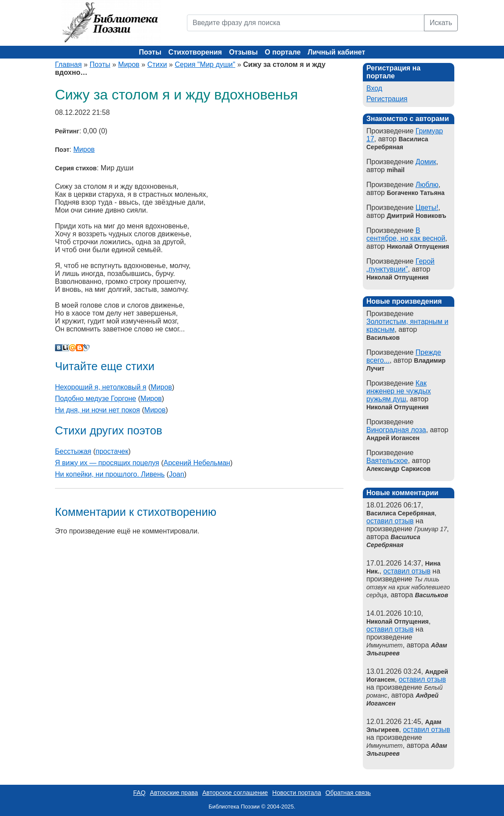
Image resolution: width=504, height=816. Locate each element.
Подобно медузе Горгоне (96, 399)
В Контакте (58, 348)
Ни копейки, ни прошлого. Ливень (110, 474)
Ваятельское (387, 461)
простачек (112, 451)
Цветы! (427, 208)
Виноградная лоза (396, 430)
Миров (129, 64)
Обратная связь (348, 793)
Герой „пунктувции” (400, 265)
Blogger (80, 348)
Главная (68, 64)
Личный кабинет (337, 52)
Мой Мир (73, 348)
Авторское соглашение (235, 793)
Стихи (157, 64)
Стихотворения (195, 52)
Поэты (150, 52)
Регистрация (387, 99)
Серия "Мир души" (205, 64)
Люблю (427, 185)
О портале (283, 52)
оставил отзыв (390, 521)
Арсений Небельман (197, 463)
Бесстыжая (73, 451)
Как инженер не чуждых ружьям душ (399, 391)
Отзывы (243, 52)
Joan (177, 474)
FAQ (139, 793)
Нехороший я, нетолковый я (101, 387)
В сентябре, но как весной (406, 234)
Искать (441, 23)
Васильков (432, 595)
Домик (426, 162)
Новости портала (297, 793)
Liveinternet (66, 348)
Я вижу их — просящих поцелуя (107, 463)
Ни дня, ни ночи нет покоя (97, 410)
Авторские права (174, 793)
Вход (374, 88)
